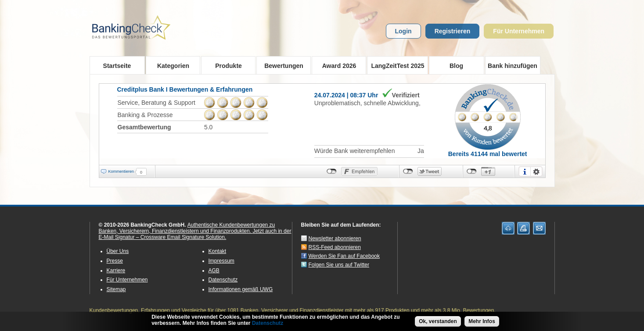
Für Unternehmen (519, 31)
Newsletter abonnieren (335, 238)
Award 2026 (336, 65)
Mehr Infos (482, 322)
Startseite (117, 66)
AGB (214, 270)
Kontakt (218, 251)
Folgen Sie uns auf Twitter (339, 265)
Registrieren (453, 31)
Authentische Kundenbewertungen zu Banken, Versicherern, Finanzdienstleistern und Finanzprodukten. (187, 228)
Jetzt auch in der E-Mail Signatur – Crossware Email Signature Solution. (195, 234)
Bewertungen (281, 65)
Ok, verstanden (438, 322)
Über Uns (118, 251)
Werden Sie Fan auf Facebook (344, 256)
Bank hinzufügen (513, 66)
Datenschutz (223, 280)
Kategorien (171, 65)
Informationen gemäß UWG (241, 289)
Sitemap (116, 289)
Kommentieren (121, 171)
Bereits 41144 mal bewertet (488, 154)
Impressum (221, 261)
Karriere (116, 270)
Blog (456, 66)
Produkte (226, 65)
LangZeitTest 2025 (396, 65)
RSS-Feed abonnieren (335, 247)
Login (403, 31)
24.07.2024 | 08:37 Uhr (346, 95)
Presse (115, 261)
